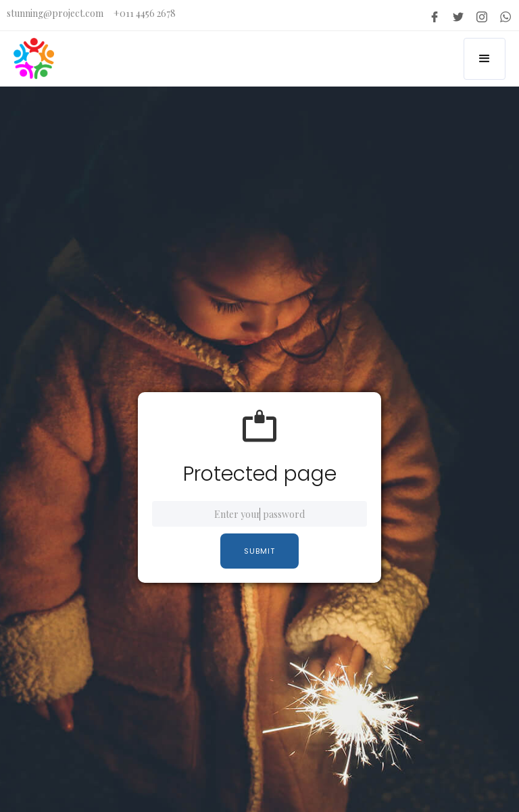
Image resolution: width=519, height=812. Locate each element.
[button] (485, 59)
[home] (34, 58)
